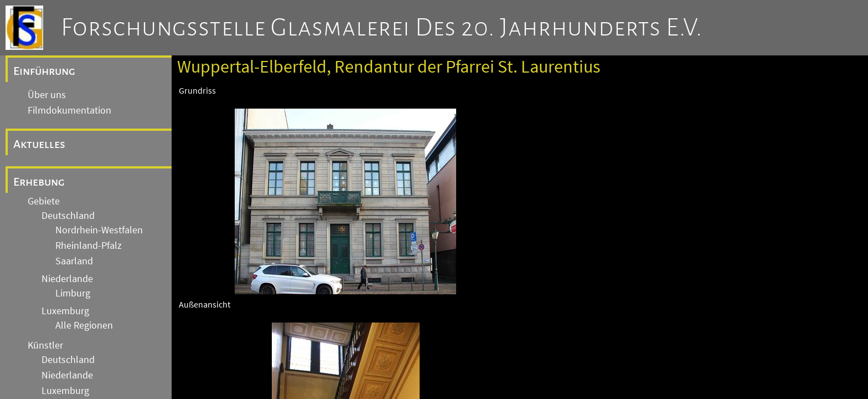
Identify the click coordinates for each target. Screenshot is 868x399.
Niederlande (67, 279)
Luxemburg (65, 311)
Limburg (73, 293)
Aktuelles (39, 144)
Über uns (47, 95)
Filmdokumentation (69, 110)
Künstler (45, 345)
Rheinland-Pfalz (89, 245)
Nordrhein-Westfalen (99, 230)
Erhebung (39, 182)
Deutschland (68, 216)
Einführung (44, 71)
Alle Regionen (84, 325)
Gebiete (44, 201)
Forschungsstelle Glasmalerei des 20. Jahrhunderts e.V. (382, 28)
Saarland (74, 261)
